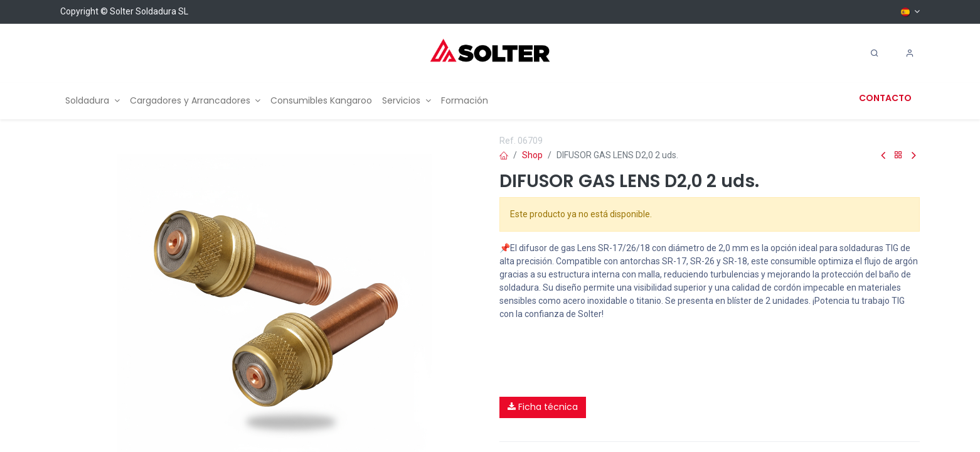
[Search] (875, 53)
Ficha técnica (543, 407)
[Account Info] (910, 53)
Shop (532, 155)
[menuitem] (93, 101)
